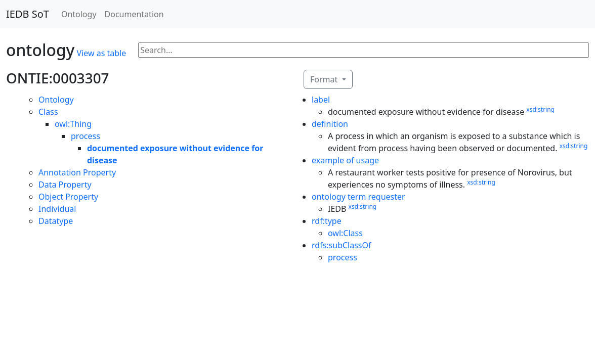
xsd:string (540, 109)
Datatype (56, 221)
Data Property (65, 185)
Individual (57, 209)
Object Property (68, 197)
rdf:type (327, 221)
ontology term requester (358, 197)
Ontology (79, 14)
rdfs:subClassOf (342, 245)
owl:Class (345, 233)
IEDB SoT (28, 14)
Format (325, 79)
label (321, 100)
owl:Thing (73, 124)
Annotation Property (77, 172)
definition (330, 124)
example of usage (345, 160)
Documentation (134, 14)
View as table (102, 53)
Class (48, 112)
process (86, 136)
